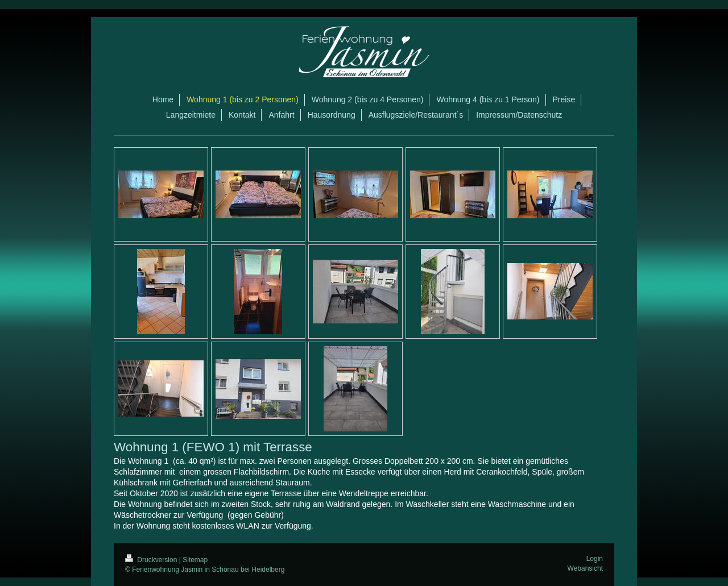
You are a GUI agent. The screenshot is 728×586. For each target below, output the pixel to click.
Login (595, 559)
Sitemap (195, 560)
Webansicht (585, 568)
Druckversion (152, 560)
